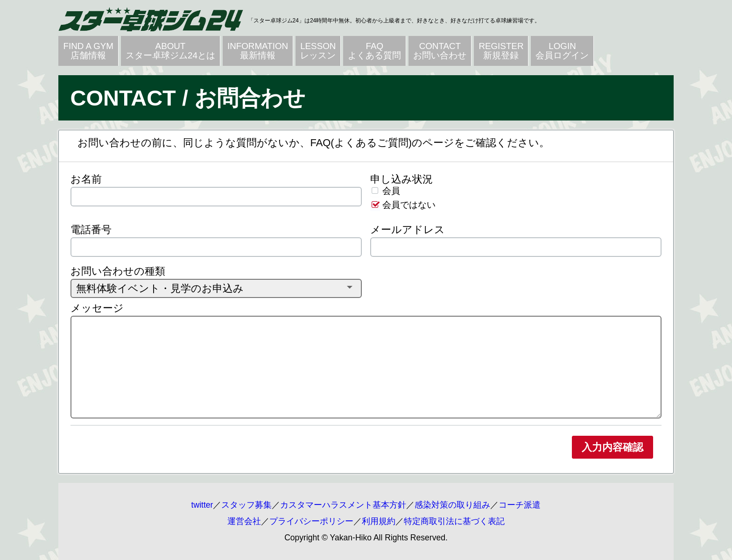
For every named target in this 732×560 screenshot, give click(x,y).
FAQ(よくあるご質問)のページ (382, 143)
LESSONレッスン (318, 51)
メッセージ (97, 308)
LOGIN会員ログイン (562, 51)
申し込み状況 (401, 179)
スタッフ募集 (246, 505)
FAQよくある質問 (374, 51)
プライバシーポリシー (311, 521)
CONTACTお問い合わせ (440, 51)
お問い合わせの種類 (118, 271)
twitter (202, 505)
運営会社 (244, 521)
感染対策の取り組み (452, 505)
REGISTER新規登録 (501, 51)
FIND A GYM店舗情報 (88, 51)
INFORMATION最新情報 (258, 51)
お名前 (86, 179)
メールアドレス (408, 230)
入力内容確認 (612, 447)
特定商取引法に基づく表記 (454, 521)
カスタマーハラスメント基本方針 (343, 505)
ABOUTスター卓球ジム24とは (170, 51)
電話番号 (91, 230)
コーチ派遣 (520, 505)
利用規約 (379, 521)
